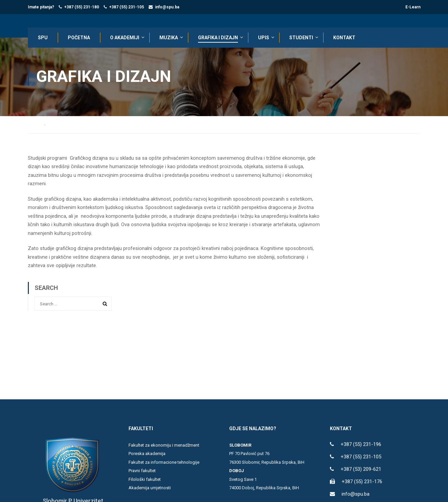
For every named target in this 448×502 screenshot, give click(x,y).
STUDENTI (301, 38)
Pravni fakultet (142, 471)
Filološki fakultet (145, 480)
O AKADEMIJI (125, 38)
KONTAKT (344, 38)
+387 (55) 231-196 (361, 445)
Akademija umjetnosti (150, 488)
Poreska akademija (147, 454)
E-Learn (413, 7)
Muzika (169, 38)
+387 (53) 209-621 (361, 469)
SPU (43, 38)
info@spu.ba (167, 7)
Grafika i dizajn (218, 38)
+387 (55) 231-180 (82, 7)
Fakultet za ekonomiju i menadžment (164, 445)
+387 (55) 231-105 (127, 7)
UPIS (264, 38)
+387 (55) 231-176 (362, 482)
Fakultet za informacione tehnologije (164, 463)
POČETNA (79, 38)
